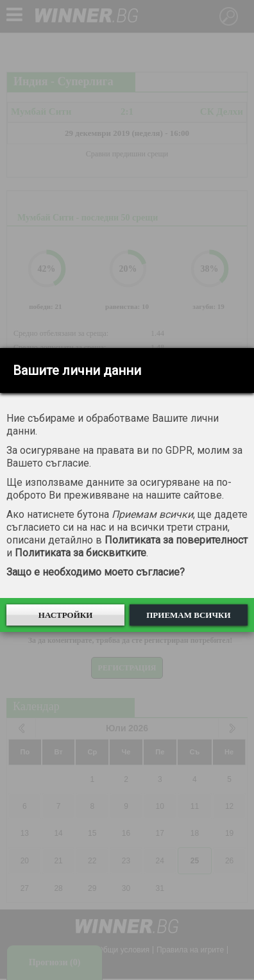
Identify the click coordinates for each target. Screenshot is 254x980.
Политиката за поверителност (176, 540)
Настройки (66, 615)
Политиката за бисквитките (80, 553)
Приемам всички (188, 615)
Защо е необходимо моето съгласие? (96, 572)
